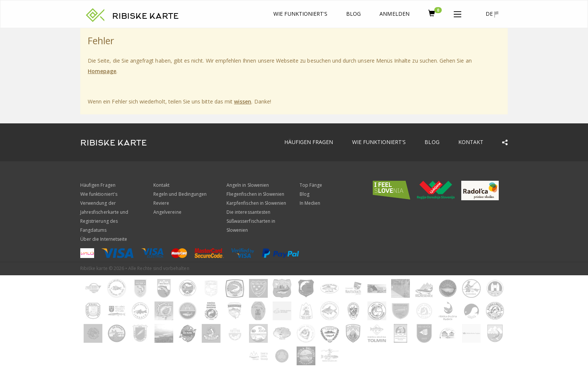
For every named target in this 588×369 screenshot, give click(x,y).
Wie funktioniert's (300, 14)
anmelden (394, 14)
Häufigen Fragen (309, 142)
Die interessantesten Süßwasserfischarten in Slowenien (251, 221)
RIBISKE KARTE (145, 16)
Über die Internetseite (104, 239)
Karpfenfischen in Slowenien (256, 203)
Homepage (102, 71)
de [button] (492, 14)
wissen (243, 101)
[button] (457, 13)
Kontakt (471, 142)
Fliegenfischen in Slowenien (255, 194)
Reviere (161, 203)
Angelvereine (167, 212)
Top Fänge (311, 185)
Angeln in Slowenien (248, 185)
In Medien (310, 203)
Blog (353, 14)
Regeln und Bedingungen (180, 194)
